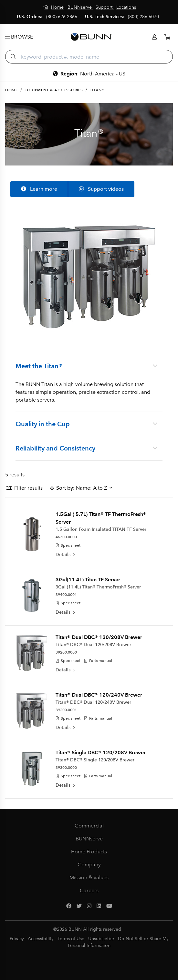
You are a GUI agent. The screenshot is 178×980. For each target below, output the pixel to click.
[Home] (53, 7)
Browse (19, 37)
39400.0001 (66, 595)
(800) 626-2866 (62, 17)
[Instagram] (89, 906)
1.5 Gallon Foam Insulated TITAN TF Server (101, 529)
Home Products (89, 852)
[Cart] (167, 37)
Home (11, 90)
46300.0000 (66, 537)
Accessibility (41, 939)
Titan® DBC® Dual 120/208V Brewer (93, 645)
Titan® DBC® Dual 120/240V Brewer (93, 702)
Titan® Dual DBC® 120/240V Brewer (99, 695)
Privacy (17, 939)
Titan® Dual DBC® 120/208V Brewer (99, 637)
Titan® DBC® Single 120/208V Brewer (95, 760)
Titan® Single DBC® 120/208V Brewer (101, 752)
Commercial (89, 826)
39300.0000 (66, 768)
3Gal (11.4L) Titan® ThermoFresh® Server (98, 587)
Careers (89, 890)
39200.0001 (66, 710)
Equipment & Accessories (54, 90)
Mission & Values (89, 877)
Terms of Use (71, 939)
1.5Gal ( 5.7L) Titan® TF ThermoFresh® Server (101, 518)
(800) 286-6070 (143, 17)
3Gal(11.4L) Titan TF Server (88, 580)
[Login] (154, 37)
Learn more (39, 189)
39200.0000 (66, 652)
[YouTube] (109, 906)
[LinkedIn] (99, 906)
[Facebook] (69, 906)
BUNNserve (89, 839)
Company (89, 865)
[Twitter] (79, 906)
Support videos (101, 189)
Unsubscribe (101, 939)
